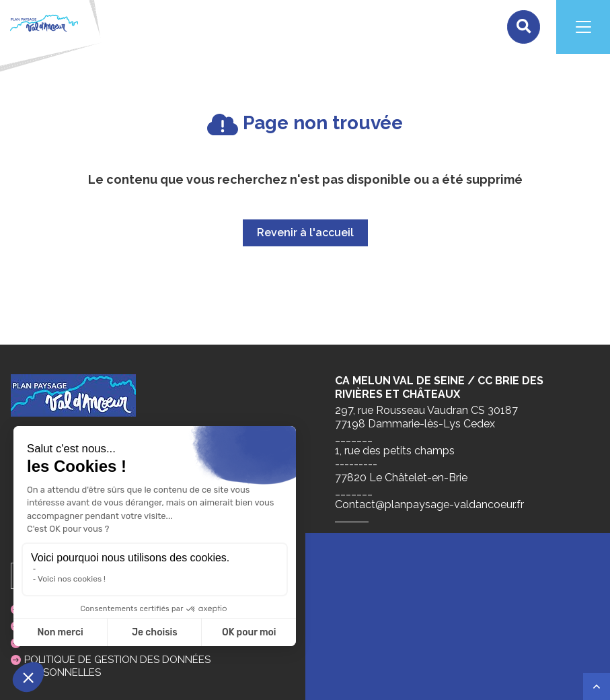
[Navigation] (583, 27)
